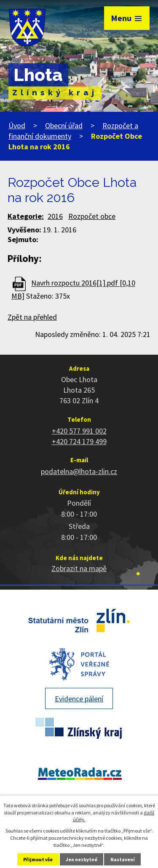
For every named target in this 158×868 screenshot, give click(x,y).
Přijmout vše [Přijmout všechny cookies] (38, 859)
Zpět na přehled (32, 317)
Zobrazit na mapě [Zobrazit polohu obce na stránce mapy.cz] (79, 568)
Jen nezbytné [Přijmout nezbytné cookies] (82, 859)
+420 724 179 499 (79, 441)
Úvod (17, 125)
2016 (55, 216)
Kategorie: (26, 216)
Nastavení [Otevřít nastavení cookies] (123, 859)
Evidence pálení (79, 699)
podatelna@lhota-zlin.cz (79, 471)
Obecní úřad (64, 125)
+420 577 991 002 (79, 431)
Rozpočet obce (92, 216)
